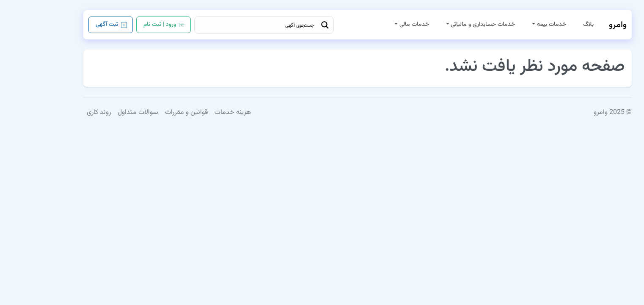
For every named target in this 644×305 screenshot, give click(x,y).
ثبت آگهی (76, 25)
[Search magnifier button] (289, 25)
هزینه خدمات (197, 112)
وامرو (582, 25)
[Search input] (223, 25)
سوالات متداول (102, 112)
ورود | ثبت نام (129, 25)
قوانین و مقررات (151, 112)
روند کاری (63, 112)
